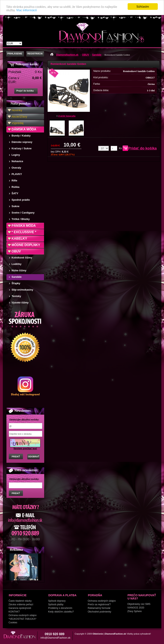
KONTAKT (14, 612)
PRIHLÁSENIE (15, 54)
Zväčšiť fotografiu (67, 116)
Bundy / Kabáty (21, 136)
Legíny (16, 155)
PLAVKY (17, 174)
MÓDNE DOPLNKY (26, 245)
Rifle (14, 181)
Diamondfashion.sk (67, 55)
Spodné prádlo (21, 200)
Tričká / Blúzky (21, 219)
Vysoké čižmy (20, 303)
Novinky (17, 110)
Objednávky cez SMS (139, 604)
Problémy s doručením (60, 608)
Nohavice (17, 161)
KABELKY (19, 239)
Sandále (17, 277)
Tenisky (16, 296)
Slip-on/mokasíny (23, 290)
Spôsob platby (56, 604)
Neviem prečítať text (25, 449)
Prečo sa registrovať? (99, 604)
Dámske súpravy (22, 142)
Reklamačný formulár (99, 608)
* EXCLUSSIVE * (24, 232)
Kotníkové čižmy (22, 258)
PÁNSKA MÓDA (24, 226)
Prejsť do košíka (25, 91)
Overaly (16, 168)
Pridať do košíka (142, 148)
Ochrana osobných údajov (23, 615)
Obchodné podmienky (100, 612)
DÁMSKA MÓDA (24, 129)
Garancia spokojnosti (20, 608)
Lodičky (17, 264)
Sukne (16, 206)
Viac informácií (27, 10)
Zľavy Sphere (135, 611)
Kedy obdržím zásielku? (61, 612)
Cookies (13, 623)
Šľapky (16, 283)
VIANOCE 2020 (136, 608)
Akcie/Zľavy (19, 116)
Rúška (16, 187)
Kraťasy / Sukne (22, 148)
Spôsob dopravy (57, 601)
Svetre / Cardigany (23, 213)
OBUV (16, 251)
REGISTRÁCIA (35, 54)
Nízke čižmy (19, 270)
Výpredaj (18, 123)
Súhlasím (143, 7)
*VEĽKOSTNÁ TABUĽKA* (23, 619)
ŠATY (15, 193)
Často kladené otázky (20, 601)
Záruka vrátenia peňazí (21, 604)
